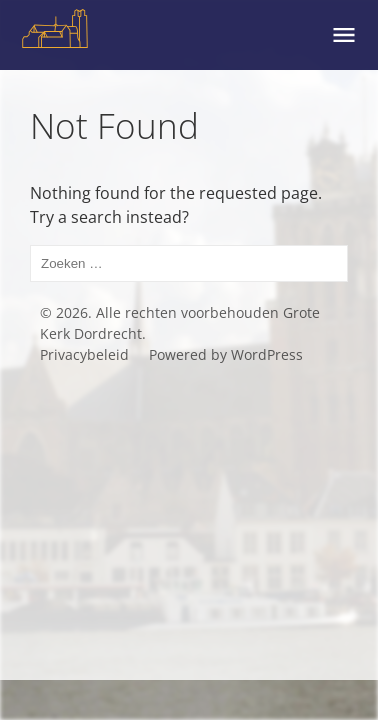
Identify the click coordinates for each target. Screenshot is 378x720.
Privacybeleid (84, 354)
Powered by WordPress (226, 354)
